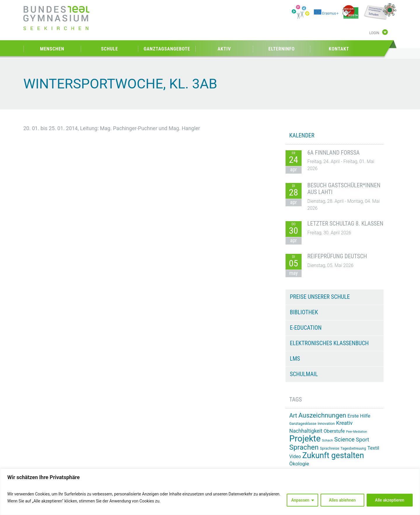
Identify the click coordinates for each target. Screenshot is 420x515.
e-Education (306, 328)
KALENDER (302, 135)
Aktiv (224, 49)
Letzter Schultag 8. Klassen (345, 224)
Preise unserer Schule (320, 297)
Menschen (52, 49)
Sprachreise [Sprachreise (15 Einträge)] (330, 448)
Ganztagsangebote (167, 49)
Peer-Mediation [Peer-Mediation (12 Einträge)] (357, 432)
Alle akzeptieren (390, 500)
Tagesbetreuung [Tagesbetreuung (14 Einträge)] (353, 448)
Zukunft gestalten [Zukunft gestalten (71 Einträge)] (333, 455)
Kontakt (339, 49)
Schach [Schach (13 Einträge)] (328, 440)
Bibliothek (304, 312)
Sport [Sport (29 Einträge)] (362, 440)
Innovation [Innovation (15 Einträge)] (326, 424)
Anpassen (300, 500)
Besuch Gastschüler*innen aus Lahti (344, 189)
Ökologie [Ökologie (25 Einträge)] (299, 464)
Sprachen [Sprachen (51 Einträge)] (304, 447)
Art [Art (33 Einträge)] (293, 416)
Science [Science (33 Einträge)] (344, 440)
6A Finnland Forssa (334, 153)
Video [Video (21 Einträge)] (295, 456)
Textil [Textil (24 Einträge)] (373, 448)
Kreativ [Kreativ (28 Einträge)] (344, 423)
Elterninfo (281, 49)
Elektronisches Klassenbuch (329, 343)
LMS (295, 359)
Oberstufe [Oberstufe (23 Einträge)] (334, 431)
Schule (109, 49)
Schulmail (304, 374)
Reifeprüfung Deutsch (337, 256)
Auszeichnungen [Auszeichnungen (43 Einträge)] (322, 415)
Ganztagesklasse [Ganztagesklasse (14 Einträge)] (303, 424)
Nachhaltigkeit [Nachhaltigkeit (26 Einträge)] (306, 431)
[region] (210, 492)
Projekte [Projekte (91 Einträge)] (305, 439)
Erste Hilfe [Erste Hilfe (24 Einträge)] (359, 416)
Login (374, 33)
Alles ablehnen (342, 500)
